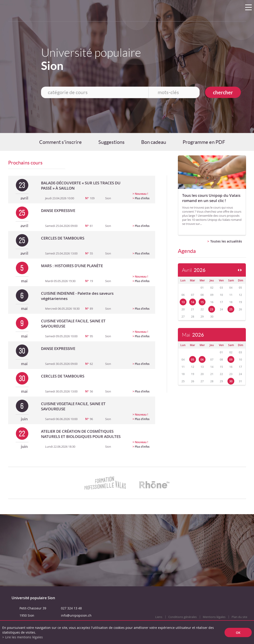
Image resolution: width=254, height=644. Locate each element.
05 (193, 360)
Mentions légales (214, 617)
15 (202, 302)
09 (231, 360)
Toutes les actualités (226, 241)
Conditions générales (183, 617)
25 (231, 309)
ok (238, 632)
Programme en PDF (204, 142)
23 (212, 309)
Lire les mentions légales (24, 637)
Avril (194, 270)
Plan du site (239, 617)
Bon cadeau (154, 142)
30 (231, 381)
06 (202, 360)
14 (193, 302)
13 (183, 302)
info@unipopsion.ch (76, 615)
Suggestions (111, 142)
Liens (159, 617)
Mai (193, 335)
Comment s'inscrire (60, 142)
